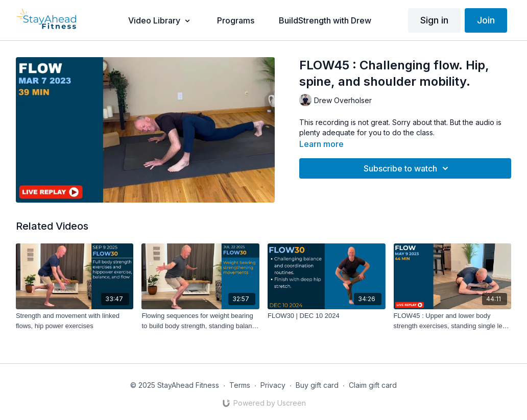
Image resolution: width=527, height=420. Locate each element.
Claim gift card (373, 385)
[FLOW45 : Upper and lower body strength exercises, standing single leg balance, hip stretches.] (453, 321)
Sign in (434, 20)
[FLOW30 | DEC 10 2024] (327, 316)
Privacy (273, 385)
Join (486, 20)
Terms (240, 385)
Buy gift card (317, 385)
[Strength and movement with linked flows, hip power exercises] (75, 321)
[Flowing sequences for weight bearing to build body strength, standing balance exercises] (200, 321)
